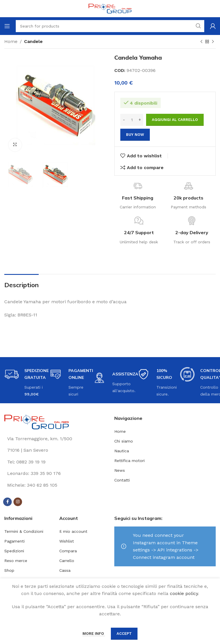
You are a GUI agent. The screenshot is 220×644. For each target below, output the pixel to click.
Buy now (135, 135)
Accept (124, 634)
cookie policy (184, 593)
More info (94, 634)
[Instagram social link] (18, 502)
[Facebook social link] (7, 502)
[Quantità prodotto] (132, 120)
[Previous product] (201, 42)
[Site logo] (110, 8)
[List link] (55, 462)
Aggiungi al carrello (175, 120)
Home (11, 41)
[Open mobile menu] (7, 26)
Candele (33, 41)
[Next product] (213, 42)
